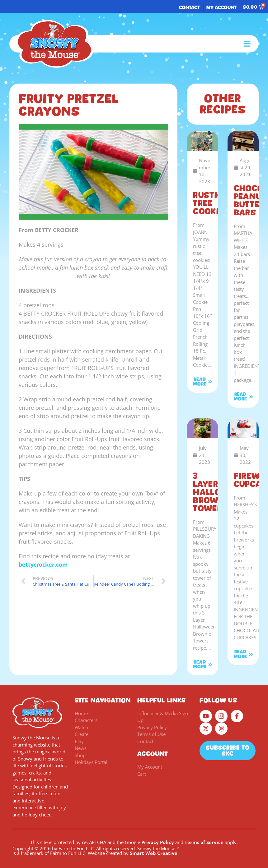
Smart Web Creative (154, 853)
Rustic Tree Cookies (211, 203)
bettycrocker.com (43, 564)
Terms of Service (204, 842)
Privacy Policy (158, 842)
